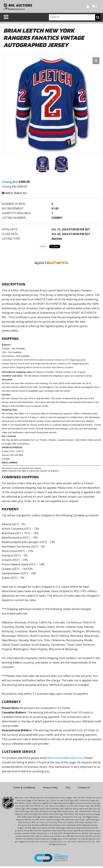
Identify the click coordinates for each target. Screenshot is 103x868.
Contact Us (84, 787)
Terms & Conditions (24, 787)
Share (43, 246)
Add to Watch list (14, 193)
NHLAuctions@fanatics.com (65, 758)
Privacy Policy (50, 787)
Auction (57, 239)
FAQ (68, 787)
